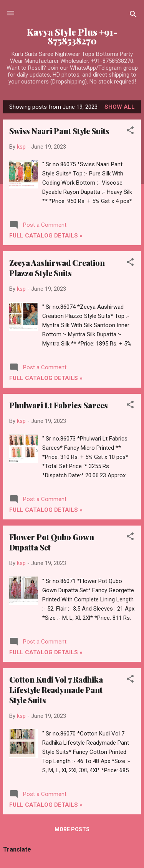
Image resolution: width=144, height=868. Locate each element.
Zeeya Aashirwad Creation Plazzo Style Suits (57, 268)
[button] (130, 132)
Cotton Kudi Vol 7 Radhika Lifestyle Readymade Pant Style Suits (56, 690)
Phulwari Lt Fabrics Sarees (59, 405)
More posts (72, 829)
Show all (120, 107)
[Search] (133, 16)
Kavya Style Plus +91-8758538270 (72, 36)
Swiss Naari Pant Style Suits (59, 131)
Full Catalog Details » (46, 236)
